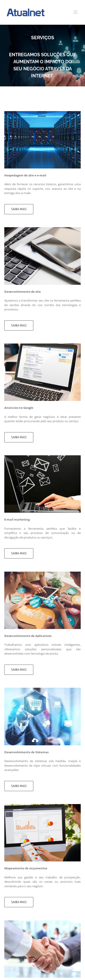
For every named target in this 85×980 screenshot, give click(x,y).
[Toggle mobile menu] (76, 12)
